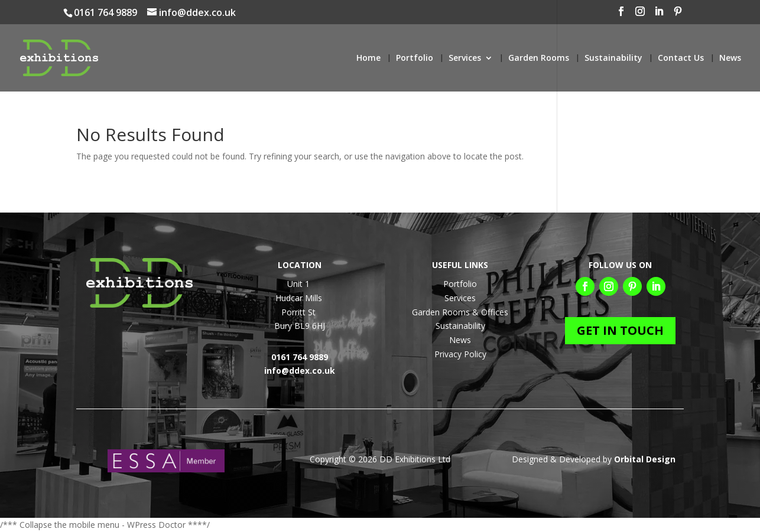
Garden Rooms (539, 58)
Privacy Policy (460, 354)
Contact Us (681, 58)
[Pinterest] (723, 15)
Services (465, 58)
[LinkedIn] (704, 15)
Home (368, 58)
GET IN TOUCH (620, 330)
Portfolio (415, 58)
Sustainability (613, 58)
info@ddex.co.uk (300, 371)
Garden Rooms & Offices (460, 312)
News (730, 58)
